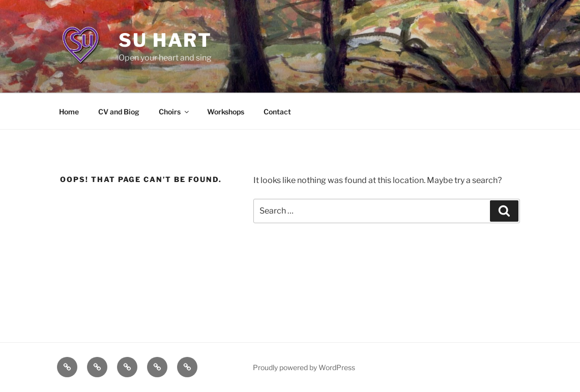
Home (69, 112)
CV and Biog (119, 112)
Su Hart (165, 40)
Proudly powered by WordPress (304, 367)
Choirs (175, 112)
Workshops (226, 112)
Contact (277, 112)
